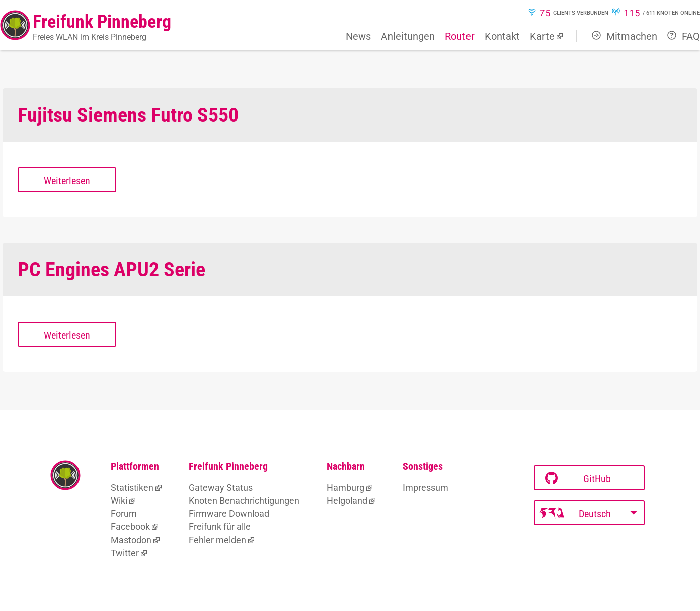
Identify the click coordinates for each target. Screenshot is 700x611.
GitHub (578, 478)
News (358, 36)
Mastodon (131, 540)
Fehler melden (217, 540)
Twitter (125, 553)
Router (460, 36)
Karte (542, 36)
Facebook (130, 527)
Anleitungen (408, 36)
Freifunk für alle (220, 527)
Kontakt (502, 36)
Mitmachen (625, 36)
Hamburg (345, 487)
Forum (124, 514)
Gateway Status (221, 487)
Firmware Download (229, 514)
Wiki (119, 501)
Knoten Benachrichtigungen (244, 501)
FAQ (684, 36)
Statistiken (132, 487)
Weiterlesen (67, 181)
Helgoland (347, 501)
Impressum (425, 487)
